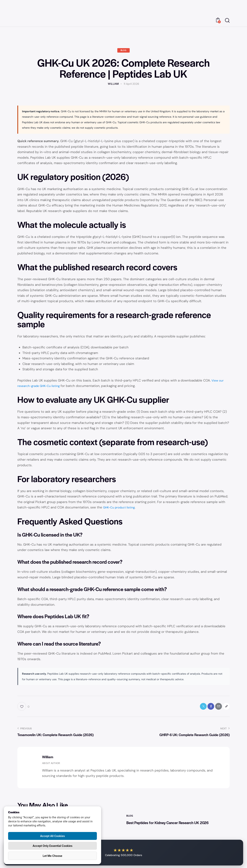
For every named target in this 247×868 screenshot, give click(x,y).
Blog (123, 51)
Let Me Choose (52, 856)
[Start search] (227, 21)
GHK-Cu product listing (121, 508)
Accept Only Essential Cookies (52, 846)
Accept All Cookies (52, 836)
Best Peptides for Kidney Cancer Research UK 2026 (176, 825)
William (48, 759)
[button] (225, 707)
